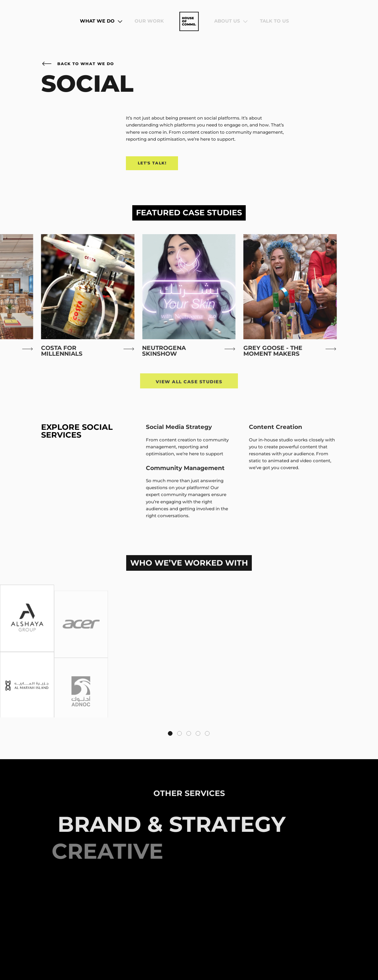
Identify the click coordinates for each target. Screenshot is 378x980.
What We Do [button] (101, 21)
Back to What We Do (77, 64)
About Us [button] (231, 21)
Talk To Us (274, 21)
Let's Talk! (152, 163)
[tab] (170, 733)
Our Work (149, 21)
